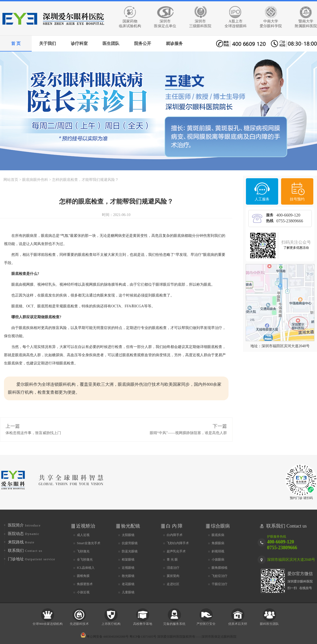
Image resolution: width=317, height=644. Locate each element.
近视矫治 (86, 526)
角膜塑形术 (85, 584)
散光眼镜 (128, 576)
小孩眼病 (218, 560)
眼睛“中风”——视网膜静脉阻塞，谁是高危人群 (188, 433)
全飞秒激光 (85, 560)
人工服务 (262, 199)
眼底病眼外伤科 (35, 180)
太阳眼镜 (128, 535)
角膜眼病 (218, 543)
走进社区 (173, 584)
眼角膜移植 (220, 568)
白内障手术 (175, 535)
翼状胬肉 (173, 576)
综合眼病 (220, 526)
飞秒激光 (83, 551)
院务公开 (143, 43)
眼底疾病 (218, 535)
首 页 (16, 43)
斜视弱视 (218, 551)
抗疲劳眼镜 (130, 543)
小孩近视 (83, 592)
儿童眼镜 (128, 592)
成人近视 (83, 535)
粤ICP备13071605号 (143, 637)
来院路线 (21, 542)
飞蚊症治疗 (220, 576)
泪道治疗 (173, 568)
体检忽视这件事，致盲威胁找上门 (33, 433)
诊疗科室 (79, 43)
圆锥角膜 (83, 576)
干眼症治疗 (220, 584)
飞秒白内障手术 (178, 543)
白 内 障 (174, 526)
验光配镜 (130, 526)
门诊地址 (32, 559)
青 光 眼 (172, 560)
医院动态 (24, 534)
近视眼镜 (128, 568)
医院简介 (24, 525)
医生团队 (111, 43)
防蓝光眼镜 (130, 551)
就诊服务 (174, 43)
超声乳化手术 (176, 551)
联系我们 (25, 551)
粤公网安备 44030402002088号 (105, 637)
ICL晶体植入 (86, 568)
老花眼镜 (128, 584)
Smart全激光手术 (89, 543)
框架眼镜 (128, 560)
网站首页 (11, 180)
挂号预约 (297, 199)
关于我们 (48, 43)
